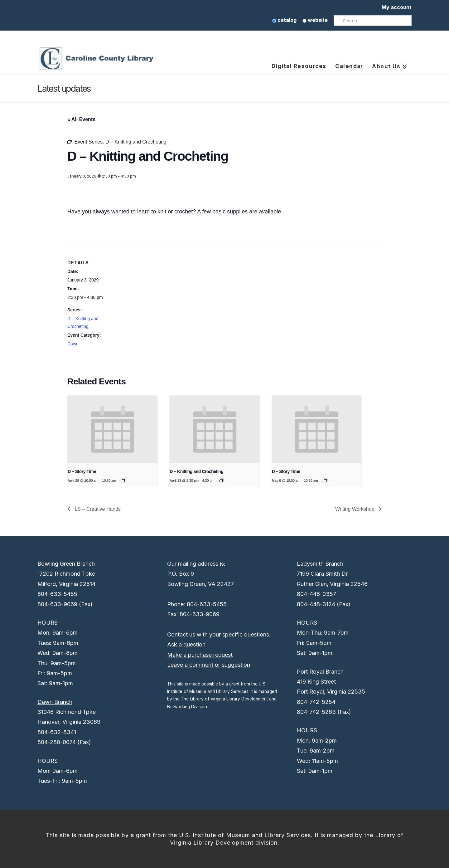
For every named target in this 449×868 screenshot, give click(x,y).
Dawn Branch (55, 702)
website (315, 20)
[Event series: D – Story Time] (123, 480)
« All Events (81, 119)
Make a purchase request (200, 655)
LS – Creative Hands (97, 509)
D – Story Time (82, 471)
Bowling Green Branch (66, 564)
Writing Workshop (355, 509)
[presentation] (113, 429)
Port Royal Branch (320, 672)
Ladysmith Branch (320, 564)
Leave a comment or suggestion (209, 665)
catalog (284, 20)
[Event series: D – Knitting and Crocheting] (222, 480)
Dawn (73, 344)
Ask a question (186, 644)
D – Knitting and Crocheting (196, 471)
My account (397, 7)
